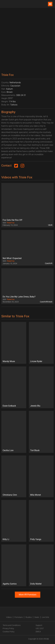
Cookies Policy (9, 632)
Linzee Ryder (36, 361)
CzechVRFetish (46, 302)
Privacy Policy (8, 628)
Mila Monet (36, 495)
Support (39, 625)
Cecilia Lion (8, 450)
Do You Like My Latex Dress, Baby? (19, 297)
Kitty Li (6, 539)
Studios (29, 617)
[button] (50, 4)
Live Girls (45, 617)
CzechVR (49, 263)
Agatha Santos (10, 584)
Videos (9, 617)
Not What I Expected (12, 258)
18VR (50, 225)
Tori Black (35, 450)
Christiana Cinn (10, 495)
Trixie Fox (11, 223)
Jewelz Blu (35, 406)
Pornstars (19, 617)
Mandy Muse (9, 361)
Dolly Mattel (36, 584)
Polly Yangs (36, 539)
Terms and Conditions (12, 625)
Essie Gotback (9, 406)
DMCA (38, 632)
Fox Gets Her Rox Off (12, 220)
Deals (37, 617)
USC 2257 (40, 628)
